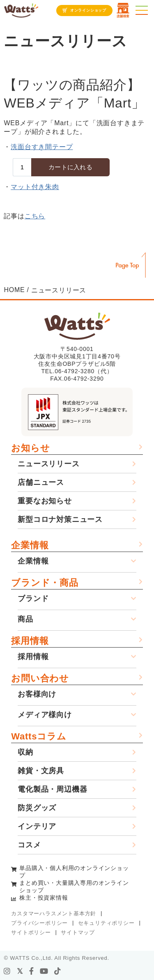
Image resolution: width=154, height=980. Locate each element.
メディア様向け (45, 715)
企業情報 (30, 545)
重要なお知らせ (45, 501)
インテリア (37, 826)
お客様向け (37, 694)
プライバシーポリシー (39, 923)
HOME (14, 290)
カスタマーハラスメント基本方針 (54, 913)
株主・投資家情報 (44, 898)
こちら (35, 216)
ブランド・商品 (45, 583)
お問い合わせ (40, 678)
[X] (20, 971)
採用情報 (30, 641)
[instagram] (7, 971)
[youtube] (44, 971)
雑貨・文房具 (41, 771)
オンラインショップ (88, 10)
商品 (25, 619)
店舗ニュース (41, 482)
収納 (25, 752)
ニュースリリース (48, 464)
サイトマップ (78, 932)
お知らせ (30, 448)
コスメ (29, 845)
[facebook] (32, 971)
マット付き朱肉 (35, 187)
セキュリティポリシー (106, 923)
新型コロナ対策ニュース (60, 519)
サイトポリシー (31, 932)
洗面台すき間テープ (42, 147)
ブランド (33, 599)
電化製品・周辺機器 (52, 789)
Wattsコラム (39, 736)
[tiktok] (58, 971)
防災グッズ (37, 808)
